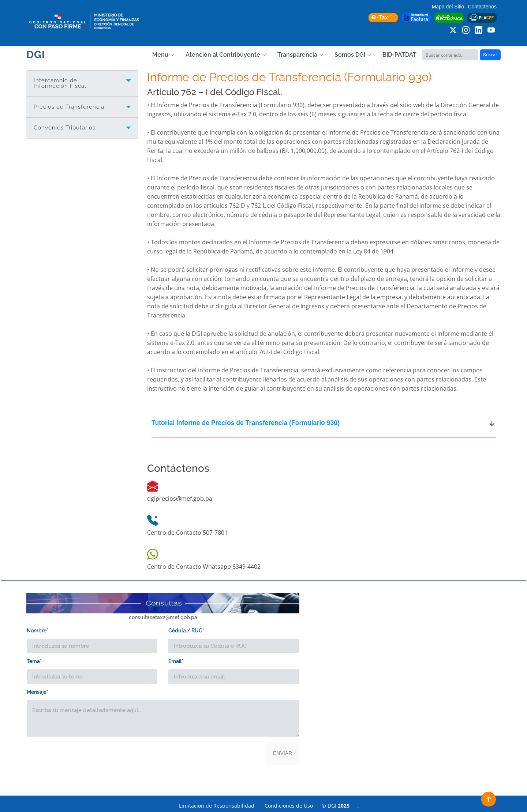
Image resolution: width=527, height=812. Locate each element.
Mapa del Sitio (448, 7)
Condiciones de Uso (289, 806)
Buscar (490, 55)
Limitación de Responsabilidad (217, 806)
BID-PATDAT (399, 55)
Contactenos (482, 7)
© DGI (341, 806)
